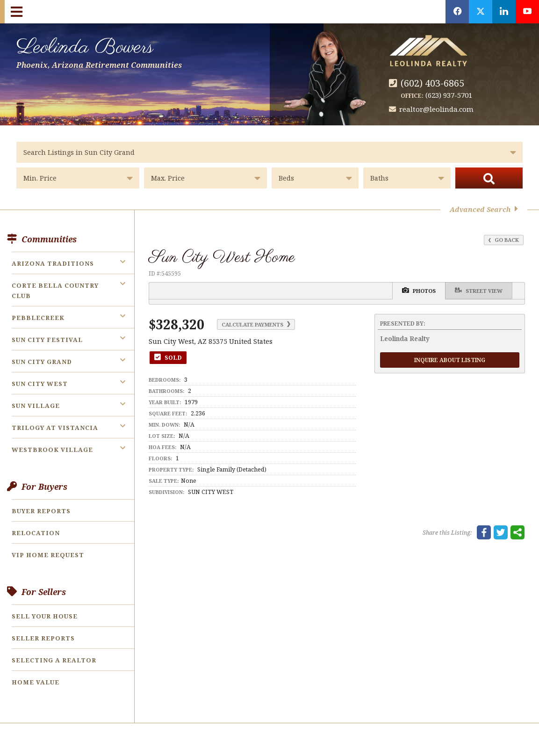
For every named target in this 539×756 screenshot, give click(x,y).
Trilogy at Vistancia (55, 428)
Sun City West (40, 384)
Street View (479, 290)
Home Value (36, 682)
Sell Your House (45, 616)
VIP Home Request (48, 555)
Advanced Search (484, 209)
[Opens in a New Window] (457, 12)
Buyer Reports (41, 511)
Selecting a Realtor (54, 660)
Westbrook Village (52, 450)
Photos (419, 290)
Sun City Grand (42, 362)
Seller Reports (43, 638)
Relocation (36, 533)
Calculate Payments (256, 324)
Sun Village (36, 406)
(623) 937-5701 (449, 95)
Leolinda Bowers (99, 51)
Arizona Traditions (53, 263)
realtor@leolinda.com (436, 109)
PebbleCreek (38, 318)
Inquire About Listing (450, 360)
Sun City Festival (47, 340)
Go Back (504, 240)
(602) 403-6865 (432, 83)
